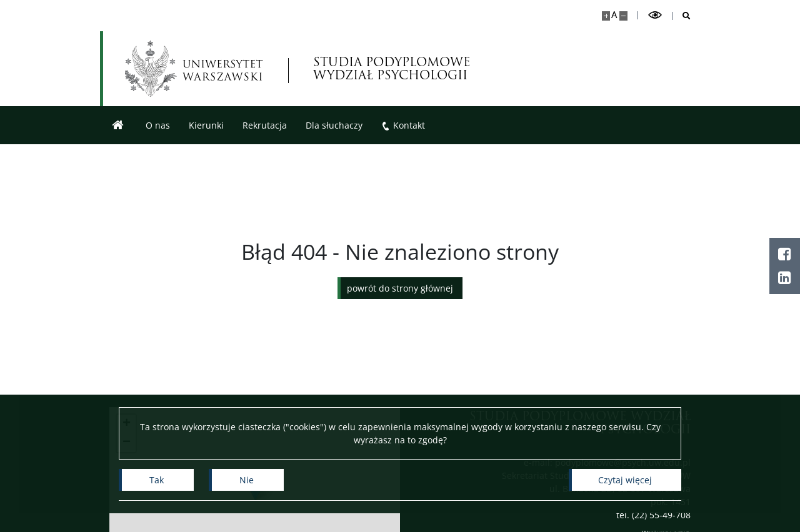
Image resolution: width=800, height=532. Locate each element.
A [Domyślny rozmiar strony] (614, 15)
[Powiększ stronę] (606, 16)
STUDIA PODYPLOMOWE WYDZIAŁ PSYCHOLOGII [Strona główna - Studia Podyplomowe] (392, 69)
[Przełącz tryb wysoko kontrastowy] (655, 15)
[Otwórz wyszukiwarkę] (682, 16)
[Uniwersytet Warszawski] (194, 69)
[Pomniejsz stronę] (623, 16)
